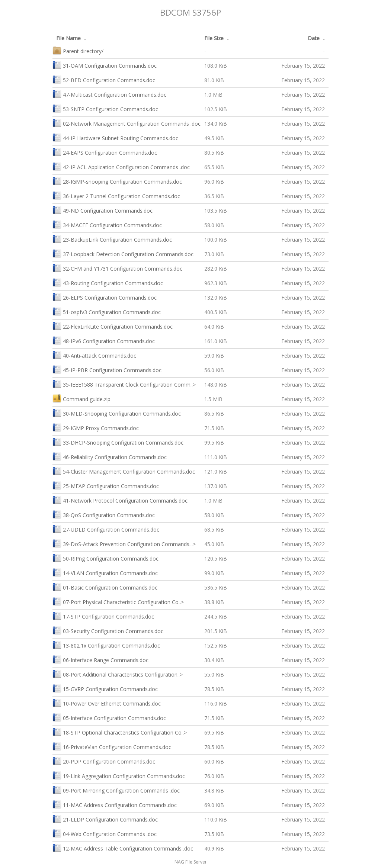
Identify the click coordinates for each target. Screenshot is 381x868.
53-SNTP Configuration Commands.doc (105, 108)
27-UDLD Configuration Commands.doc (106, 529)
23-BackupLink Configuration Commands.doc (112, 239)
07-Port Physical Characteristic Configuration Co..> (118, 601)
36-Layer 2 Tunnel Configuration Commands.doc (116, 195)
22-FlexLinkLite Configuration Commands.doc (113, 326)
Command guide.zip (81, 398)
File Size (214, 38)
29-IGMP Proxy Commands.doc (96, 427)
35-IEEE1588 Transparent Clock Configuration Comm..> (124, 384)
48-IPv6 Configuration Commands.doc (104, 340)
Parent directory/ (78, 50)
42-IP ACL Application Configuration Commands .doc (121, 166)
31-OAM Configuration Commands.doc (105, 65)
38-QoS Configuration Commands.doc (104, 514)
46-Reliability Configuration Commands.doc (110, 456)
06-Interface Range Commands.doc (100, 659)
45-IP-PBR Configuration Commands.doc (107, 369)
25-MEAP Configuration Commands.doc (106, 485)
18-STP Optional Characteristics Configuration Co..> (120, 732)
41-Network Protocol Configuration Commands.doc (120, 500)
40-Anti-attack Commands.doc (94, 355)
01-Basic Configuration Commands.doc (105, 587)
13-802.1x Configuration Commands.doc (106, 645)
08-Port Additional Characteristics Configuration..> (118, 674)
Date (314, 38)
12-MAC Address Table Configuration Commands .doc (123, 848)
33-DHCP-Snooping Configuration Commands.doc (118, 442)
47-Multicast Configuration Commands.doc (109, 94)
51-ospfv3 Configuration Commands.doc (107, 311)
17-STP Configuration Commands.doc (103, 616)
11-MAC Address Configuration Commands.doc (115, 804)
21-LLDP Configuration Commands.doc (105, 819)
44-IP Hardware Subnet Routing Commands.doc (115, 137)
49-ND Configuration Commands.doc (103, 210)
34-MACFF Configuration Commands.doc (107, 224)
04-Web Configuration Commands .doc (105, 833)
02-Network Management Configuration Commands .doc (127, 123)
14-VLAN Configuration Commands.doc (105, 572)
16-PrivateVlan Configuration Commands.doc (112, 746)
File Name (68, 38)
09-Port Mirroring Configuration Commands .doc (116, 790)
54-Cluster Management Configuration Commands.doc (124, 471)
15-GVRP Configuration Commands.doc (105, 688)
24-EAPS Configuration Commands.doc (105, 152)
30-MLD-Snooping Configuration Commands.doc (117, 413)
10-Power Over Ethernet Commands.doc (107, 703)
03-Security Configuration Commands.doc (108, 630)
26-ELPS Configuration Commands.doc (105, 297)
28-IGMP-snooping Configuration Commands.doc (117, 181)
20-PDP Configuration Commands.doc (104, 761)
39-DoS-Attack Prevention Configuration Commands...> (124, 543)
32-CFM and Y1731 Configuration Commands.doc (117, 268)
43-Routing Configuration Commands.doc (108, 282)
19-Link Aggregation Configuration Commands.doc (119, 775)
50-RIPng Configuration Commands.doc (105, 558)
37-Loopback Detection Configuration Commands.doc (123, 253)
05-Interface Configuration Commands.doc (109, 717)
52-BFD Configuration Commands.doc (104, 79)
